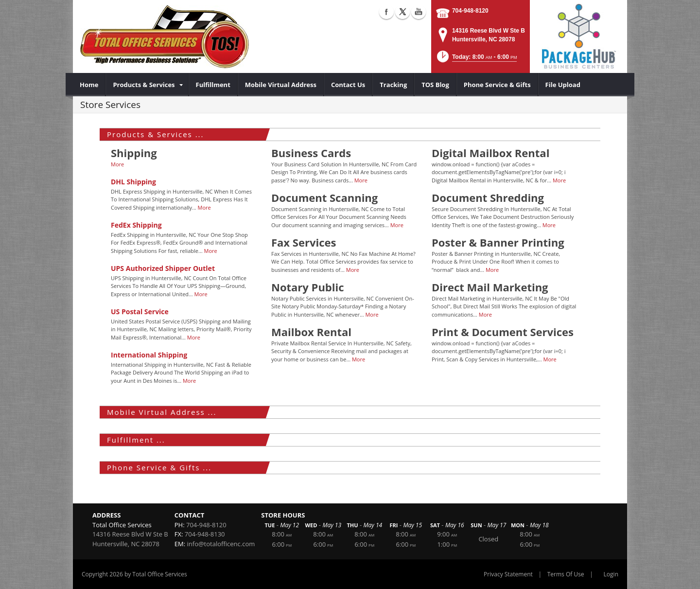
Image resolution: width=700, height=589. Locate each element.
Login (611, 574)
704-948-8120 (470, 11)
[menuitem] (89, 85)
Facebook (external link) (386, 12)
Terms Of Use (566, 574)
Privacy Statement (508, 574)
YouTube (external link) (419, 12)
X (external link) (402, 12)
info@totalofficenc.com (221, 544)
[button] (476, 60)
